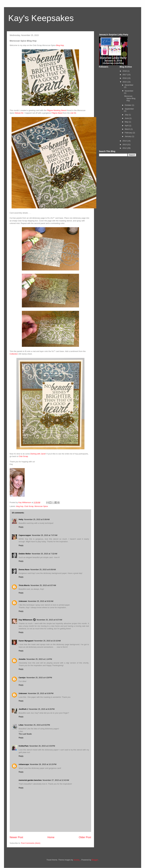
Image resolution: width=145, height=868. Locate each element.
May (127, 122)
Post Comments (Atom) (31, 843)
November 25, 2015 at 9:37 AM (49, 620)
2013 (125, 145)
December (129, 85)
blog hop (20, 506)
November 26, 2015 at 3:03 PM (42, 746)
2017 (125, 75)
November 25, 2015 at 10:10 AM (47, 641)
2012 (125, 148)
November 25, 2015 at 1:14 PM (39, 659)
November (129, 91)
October (128, 105)
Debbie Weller (25, 554)
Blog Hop (60, 45)
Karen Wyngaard (26, 641)
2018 (125, 71)
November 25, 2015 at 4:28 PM (39, 678)
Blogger (95, 860)
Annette (22, 659)
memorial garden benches (30, 780)
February (129, 133)
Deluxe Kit (19, 113)
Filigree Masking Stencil (57, 110)
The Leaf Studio (25, 734)
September (129, 109)
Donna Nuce (24, 570)
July (127, 115)
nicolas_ (77, 860)
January (128, 136)
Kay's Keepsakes (41, 18)
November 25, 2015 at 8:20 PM (42, 709)
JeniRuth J (23, 709)
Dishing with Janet (38, 454)
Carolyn (22, 678)
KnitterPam (24, 746)
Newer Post (16, 837)
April (127, 126)
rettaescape (24, 764)
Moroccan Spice (41, 506)
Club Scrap (23, 456)
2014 (125, 141)
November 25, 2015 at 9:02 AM (41, 601)
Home (51, 837)
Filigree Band (57, 113)
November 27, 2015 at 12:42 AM (56, 780)
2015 (125, 82)
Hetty (21, 519)
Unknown (23, 601)
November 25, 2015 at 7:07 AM (45, 535)
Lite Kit (73, 113)
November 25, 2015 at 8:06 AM (43, 570)
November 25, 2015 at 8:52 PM (37, 725)
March (128, 129)
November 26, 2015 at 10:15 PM (43, 764)
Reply (21, 527)
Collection (14, 354)
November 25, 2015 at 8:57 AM (43, 585)
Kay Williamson (26, 620)
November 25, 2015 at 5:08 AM (37, 519)
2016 (125, 78)
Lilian (21, 725)
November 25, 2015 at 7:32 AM (44, 554)
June (127, 118)
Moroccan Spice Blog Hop (130, 98)
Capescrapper (25, 535)
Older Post (85, 837)
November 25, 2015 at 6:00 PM (41, 693)
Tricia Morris (24, 585)
